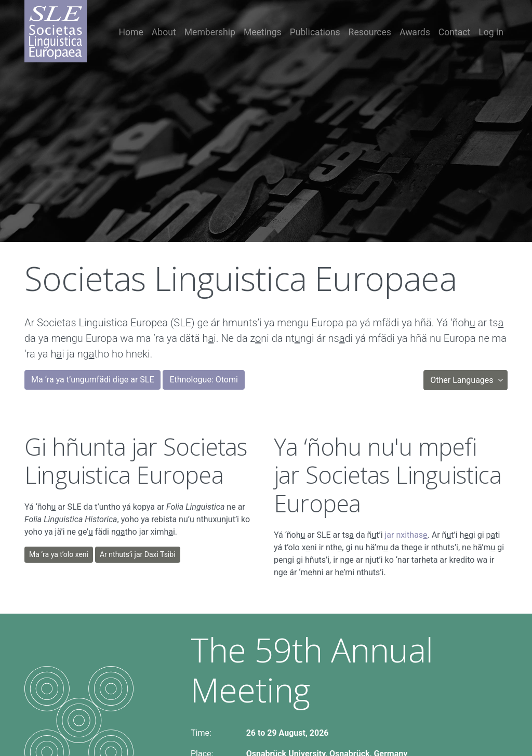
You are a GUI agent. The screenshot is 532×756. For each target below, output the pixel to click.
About (164, 32)
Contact (455, 32)
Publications (315, 32)
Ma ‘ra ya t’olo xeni (59, 554)
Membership (210, 32)
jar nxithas (406, 535)
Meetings (263, 32)
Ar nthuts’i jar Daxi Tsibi (138, 554)
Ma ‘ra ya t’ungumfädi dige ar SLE (92, 380)
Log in (491, 32)
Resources (370, 32)
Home (131, 32)
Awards (415, 32)
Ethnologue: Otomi (203, 380)
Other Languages (463, 380)
